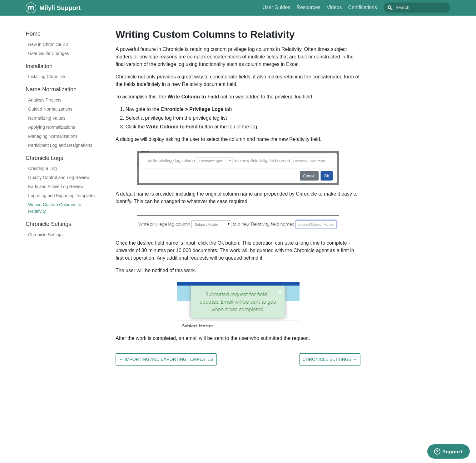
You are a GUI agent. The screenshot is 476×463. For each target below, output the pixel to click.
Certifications (377, 7)
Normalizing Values (47, 118)
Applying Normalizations (52, 127)
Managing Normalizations (53, 136)
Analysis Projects (45, 100)
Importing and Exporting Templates (62, 196)
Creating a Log (42, 168)
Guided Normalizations (50, 109)
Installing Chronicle (47, 77)
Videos (348, 7)
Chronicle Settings (46, 235)
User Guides (290, 7)
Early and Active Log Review (56, 187)
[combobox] (424, 7)
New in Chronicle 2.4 (48, 44)
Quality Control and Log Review (59, 177)
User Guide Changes (49, 53)
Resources (322, 7)
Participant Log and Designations (60, 145)
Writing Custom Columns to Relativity (55, 208)
